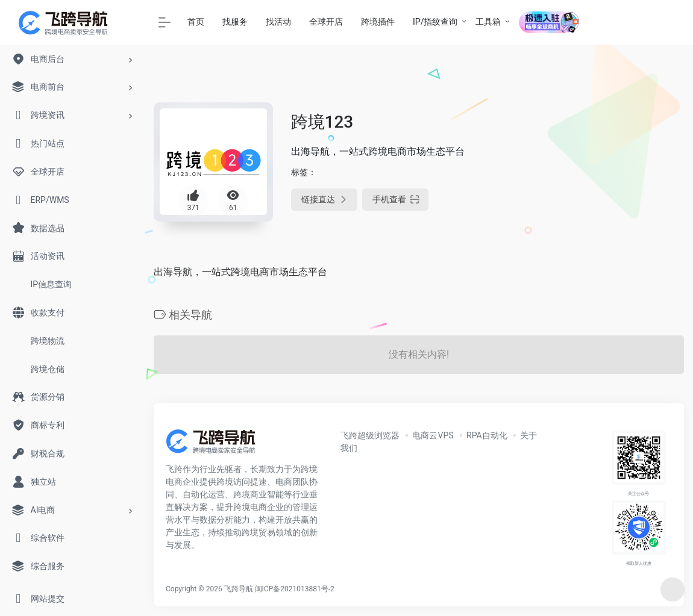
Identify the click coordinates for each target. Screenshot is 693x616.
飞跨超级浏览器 (370, 435)
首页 (196, 22)
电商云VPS (433, 435)
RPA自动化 (487, 435)
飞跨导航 (239, 589)
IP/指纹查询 (435, 22)
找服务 (235, 22)
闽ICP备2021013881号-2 (295, 589)
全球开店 (326, 22)
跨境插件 (378, 22)
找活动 (278, 22)
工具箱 (488, 22)
